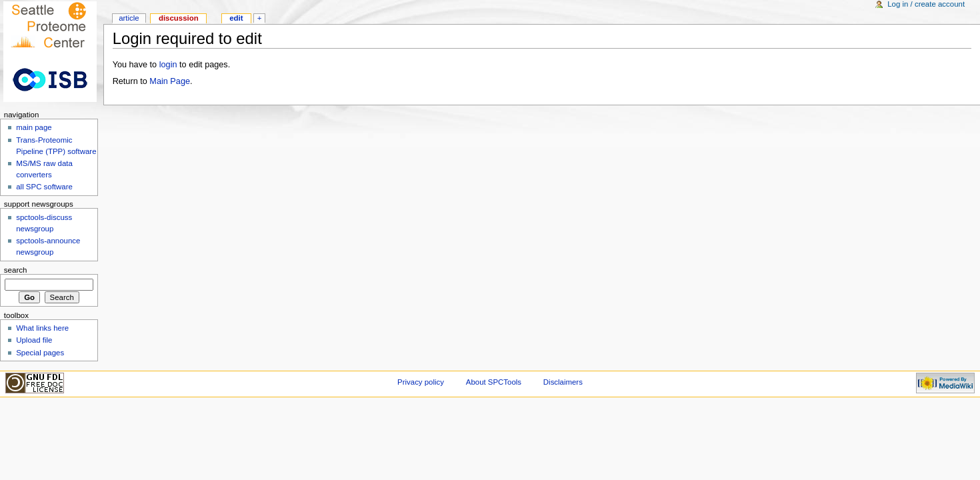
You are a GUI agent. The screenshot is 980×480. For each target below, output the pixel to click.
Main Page (170, 81)
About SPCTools (494, 382)
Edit (236, 18)
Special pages (40, 353)
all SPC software (44, 187)
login (168, 65)
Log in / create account (926, 4)
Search (16, 270)
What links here (42, 328)
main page (34, 127)
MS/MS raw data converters (44, 169)
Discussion (179, 18)
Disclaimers (563, 382)
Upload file (34, 340)
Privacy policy (421, 382)
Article (129, 18)
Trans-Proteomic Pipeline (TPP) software (56, 146)
